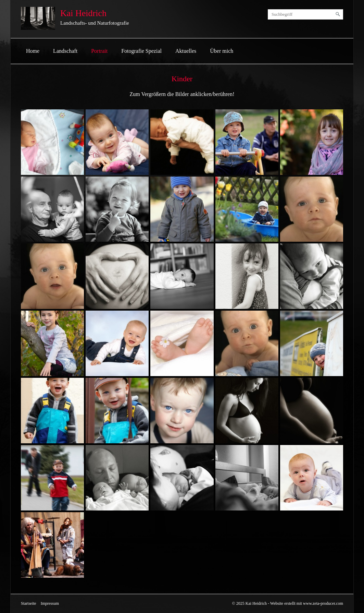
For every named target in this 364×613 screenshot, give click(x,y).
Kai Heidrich (83, 13)
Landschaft (65, 51)
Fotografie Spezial (141, 51)
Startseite (29, 603)
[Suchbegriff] (305, 14)
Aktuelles (186, 51)
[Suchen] (338, 14)
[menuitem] (33, 51)
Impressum (50, 603)
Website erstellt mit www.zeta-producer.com (307, 603)
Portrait (99, 51)
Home (33, 51)
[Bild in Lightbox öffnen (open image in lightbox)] (52, 142)
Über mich (222, 51)
